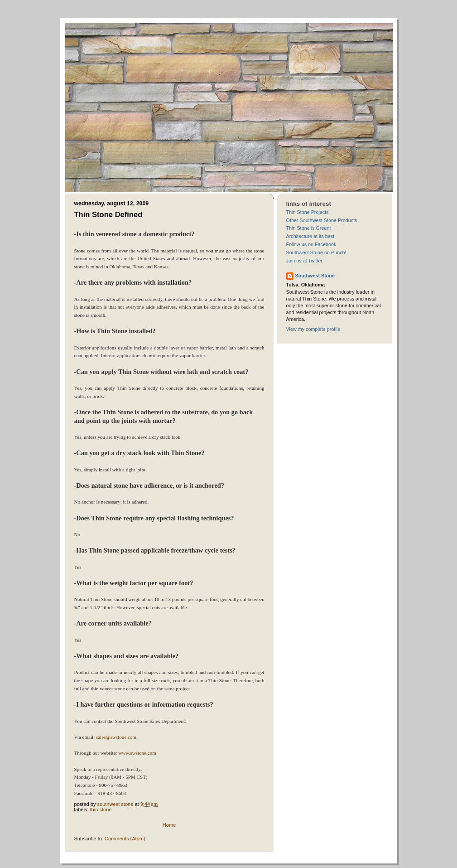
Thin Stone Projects (308, 212)
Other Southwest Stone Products (322, 220)
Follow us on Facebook (311, 244)
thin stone (101, 810)
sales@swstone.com (116, 737)
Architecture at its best (310, 236)
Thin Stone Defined (108, 215)
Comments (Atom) (125, 839)
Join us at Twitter (305, 261)
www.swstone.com (137, 753)
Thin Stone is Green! (309, 228)
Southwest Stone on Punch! (316, 252)
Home (169, 825)
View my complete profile (313, 329)
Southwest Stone (315, 276)
